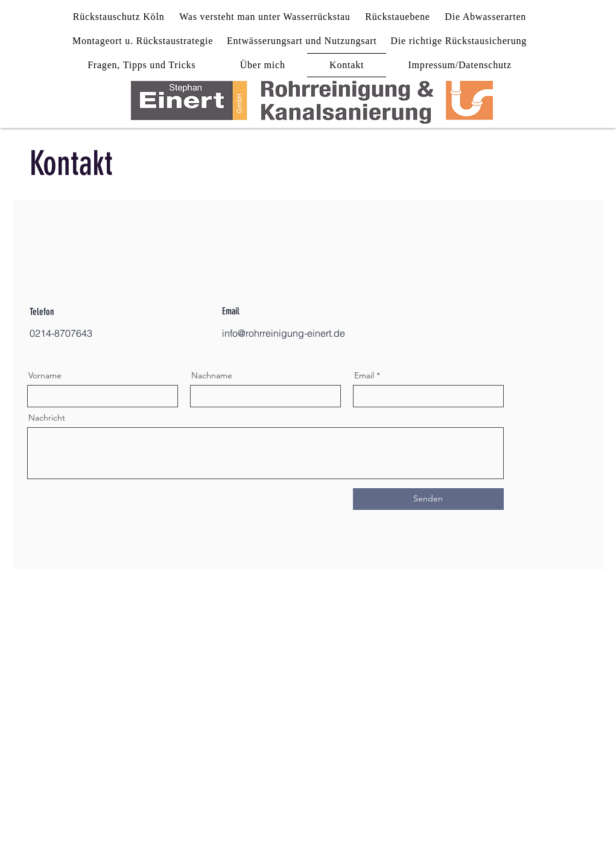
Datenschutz (321, 809)
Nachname (212, 375)
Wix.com (398, 827)
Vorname (45, 375)
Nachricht (47, 418)
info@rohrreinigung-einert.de (284, 333)
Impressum (251, 809)
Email (364, 375)
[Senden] (428, 499)
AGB (378, 809)
